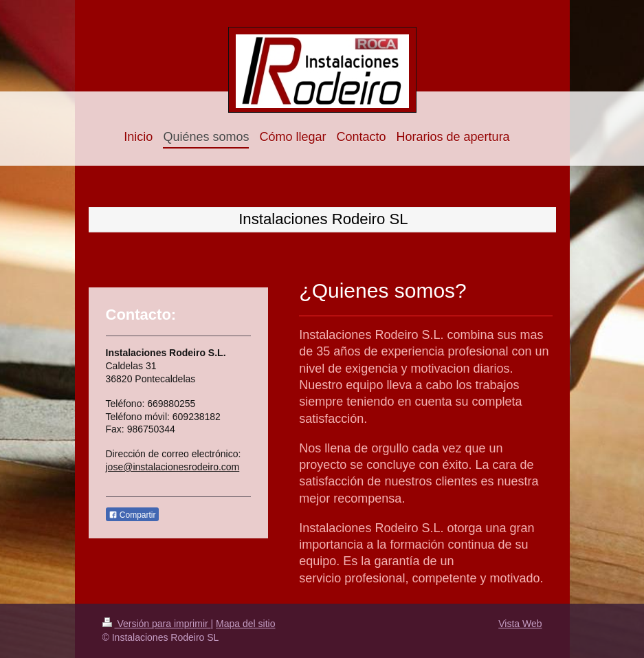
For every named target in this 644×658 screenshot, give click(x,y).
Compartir (132, 515)
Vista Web (520, 624)
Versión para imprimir (157, 624)
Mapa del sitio (245, 624)
